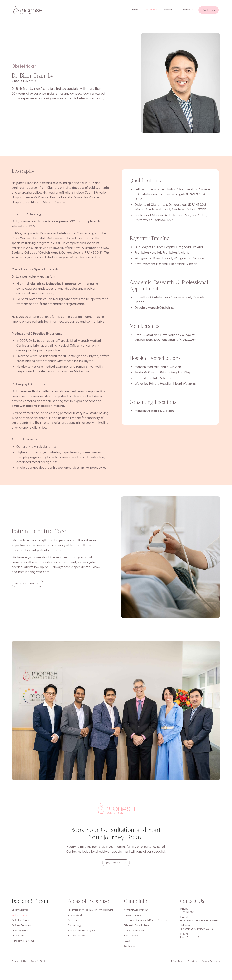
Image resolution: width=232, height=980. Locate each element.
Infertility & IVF (75, 917)
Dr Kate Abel (18, 940)
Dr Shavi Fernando (21, 928)
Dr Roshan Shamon (22, 922)
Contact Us (130, 951)
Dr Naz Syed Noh (20, 934)
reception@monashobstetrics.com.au (199, 921)
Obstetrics (73, 922)
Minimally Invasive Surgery (81, 934)
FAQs (127, 946)
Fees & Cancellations (134, 934)
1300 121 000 (187, 913)
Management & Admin (23, 946)
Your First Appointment (136, 911)
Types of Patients (133, 917)
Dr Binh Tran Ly (19, 917)
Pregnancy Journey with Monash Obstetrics (146, 922)
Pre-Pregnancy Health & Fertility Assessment (90, 911)
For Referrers (131, 940)
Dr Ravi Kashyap (20, 911)
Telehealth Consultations (136, 928)
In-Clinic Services (76, 940)
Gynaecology (75, 928)
